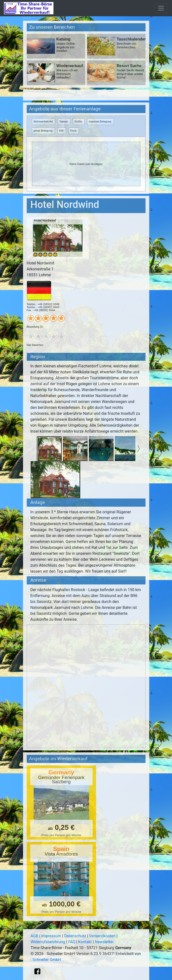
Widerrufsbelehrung (48, 942)
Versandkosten (102, 936)
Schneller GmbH (47, 960)
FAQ (72, 942)
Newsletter (104, 942)
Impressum (51, 936)
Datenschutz (75, 936)
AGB (35, 936)
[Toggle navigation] (161, 8)
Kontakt (85, 942)
